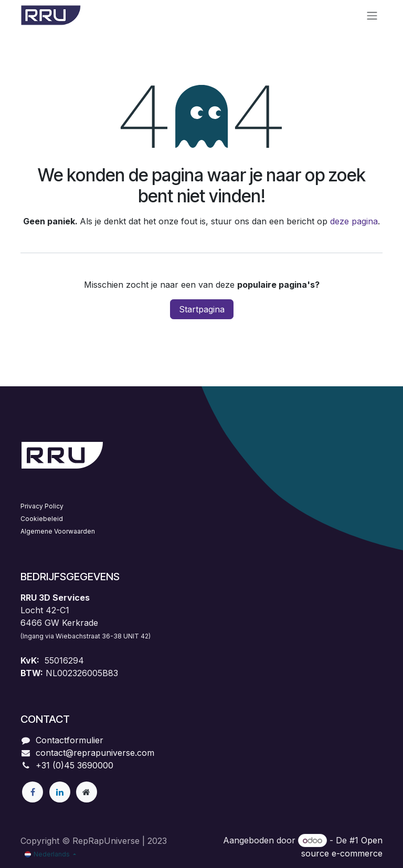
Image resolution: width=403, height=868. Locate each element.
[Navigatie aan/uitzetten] (372, 15)
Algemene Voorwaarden (58, 531)
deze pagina (354, 221)
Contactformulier (70, 740)
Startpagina (202, 309)
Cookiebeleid (42, 519)
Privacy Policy (42, 506)
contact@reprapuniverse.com (95, 753)
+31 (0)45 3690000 (75, 765)
